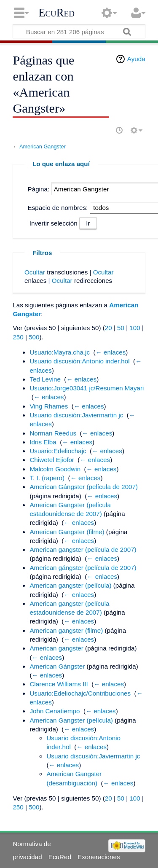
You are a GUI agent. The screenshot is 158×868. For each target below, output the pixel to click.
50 (121, 328)
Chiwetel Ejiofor (52, 460)
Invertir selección (54, 223)
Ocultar (35, 272)
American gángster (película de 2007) (83, 568)
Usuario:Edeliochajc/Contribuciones (80, 693)
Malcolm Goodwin (55, 469)
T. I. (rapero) (47, 478)
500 (34, 337)
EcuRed (56, 13)
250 (18, 337)
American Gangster (43, 146)
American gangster (56, 648)
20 (108, 328)
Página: (39, 189)
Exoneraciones (99, 857)
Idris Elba (43, 442)
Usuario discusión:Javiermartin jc (76, 415)
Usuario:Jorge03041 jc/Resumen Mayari (87, 388)
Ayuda (136, 59)
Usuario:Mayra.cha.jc (60, 352)
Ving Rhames (49, 406)
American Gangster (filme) (67, 532)
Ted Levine (45, 379)
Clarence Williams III (59, 684)
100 (135, 328)
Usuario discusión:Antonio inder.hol (79, 361)
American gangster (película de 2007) (83, 550)
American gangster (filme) (66, 630)
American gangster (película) (70, 585)
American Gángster (57, 666)
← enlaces (111, 352)
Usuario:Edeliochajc (58, 451)
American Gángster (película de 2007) (84, 487)
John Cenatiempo (55, 711)
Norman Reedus (53, 433)
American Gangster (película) (71, 720)
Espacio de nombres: (58, 208)
